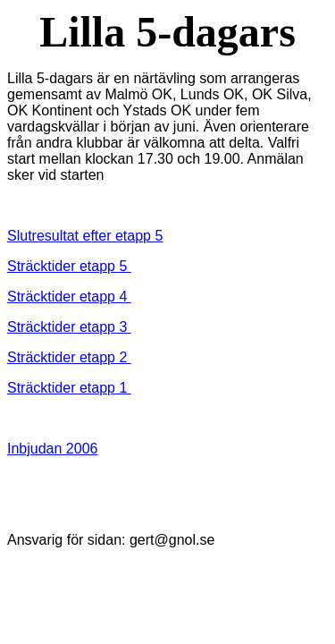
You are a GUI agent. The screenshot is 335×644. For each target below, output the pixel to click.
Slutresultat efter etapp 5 (85, 236)
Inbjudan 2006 (52, 449)
